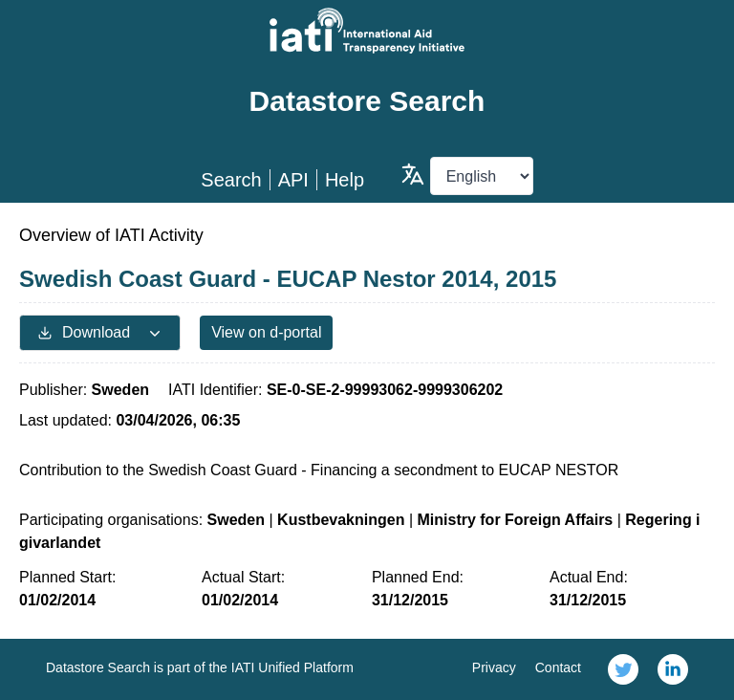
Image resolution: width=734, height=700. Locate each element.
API (293, 180)
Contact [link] (558, 667)
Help (345, 180)
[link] (623, 669)
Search (231, 180)
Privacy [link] (494, 667)
